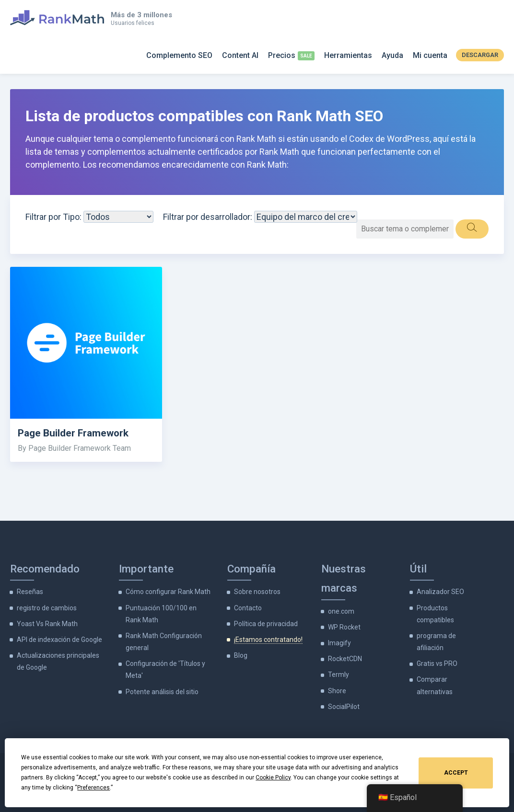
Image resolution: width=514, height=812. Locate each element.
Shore (337, 691)
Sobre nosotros (257, 592)
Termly (339, 675)
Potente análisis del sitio (162, 692)
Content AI (240, 55)
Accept (456, 773)
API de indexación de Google (59, 640)
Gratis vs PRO (437, 663)
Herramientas (348, 55)
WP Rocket (344, 627)
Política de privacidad (266, 624)
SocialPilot (344, 707)
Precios (282, 55)
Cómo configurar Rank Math (168, 592)
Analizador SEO (440, 592)
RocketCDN (345, 659)
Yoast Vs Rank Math (47, 624)
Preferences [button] (93, 788)
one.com (341, 611)
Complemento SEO (179, 55)
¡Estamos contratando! (268, 640)
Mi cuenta (430, 55)
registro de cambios (47, 608)
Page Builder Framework (73, 433)
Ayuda (392, 55)
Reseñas (30, 592)
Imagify (339, 643)
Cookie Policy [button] (273, 778)
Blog (241, 655)
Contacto (248, 608)
